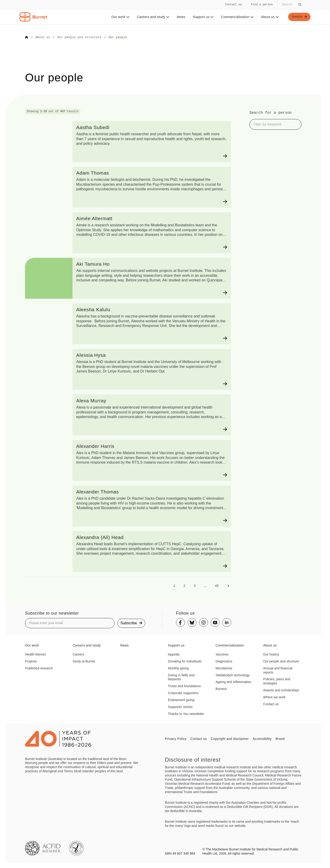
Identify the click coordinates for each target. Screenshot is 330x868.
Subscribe (131, 623)
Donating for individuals (185, 661)
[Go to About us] (43, 37)
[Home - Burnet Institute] (33, 17)
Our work (119, 17)
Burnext (221, 689)
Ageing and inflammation (233, 682)
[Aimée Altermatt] (128, 232)
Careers (79, 654)
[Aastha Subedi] (128, 141)
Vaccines (222, 654)
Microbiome (224, 668)
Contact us (233, 5)
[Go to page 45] (217, 585)
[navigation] (165, 12)
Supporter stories (180, 707)
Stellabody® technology (233, 675)
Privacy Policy (176, 739)
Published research (39, 668)
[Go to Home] (27, 37)
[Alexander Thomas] (128, 506)
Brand (280, 739)
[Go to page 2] (184, 585)
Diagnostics (224, 661)
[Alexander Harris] (128, 460)
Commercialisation (236, 17)
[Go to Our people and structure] (79, 37)
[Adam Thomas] (128, 187)
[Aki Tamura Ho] (128, 278)
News (180, 17)
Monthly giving (178, 668)
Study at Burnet (84, 661)
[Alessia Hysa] (128, 369)
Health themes (35, 654)
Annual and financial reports (278, 670)
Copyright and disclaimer (230, 739)
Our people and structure (281, 661)
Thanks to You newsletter (186, 714)
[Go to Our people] (118, 37)
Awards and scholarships (281, 690)
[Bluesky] (192, 622)
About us (269, 17)
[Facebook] (180, 622)
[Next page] (228, 585)
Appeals (174, 654)
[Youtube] (215, 622)
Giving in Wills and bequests (181, 677)
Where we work (274, 697)
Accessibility (262, 739)
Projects (31, 661)
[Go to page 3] (195, 585)
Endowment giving (181, 700)
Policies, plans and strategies (277, 681)
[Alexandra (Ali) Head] (128, 551)
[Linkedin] (227, 622)
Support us (202, 17)
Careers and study (152, 17)
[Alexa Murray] (128, 415)
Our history (271, 654)
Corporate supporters (183, 693)
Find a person (262, 5)
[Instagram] (204, 622)
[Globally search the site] (291, 5)
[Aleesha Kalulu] (128, 324)
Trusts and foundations (184, 686)
